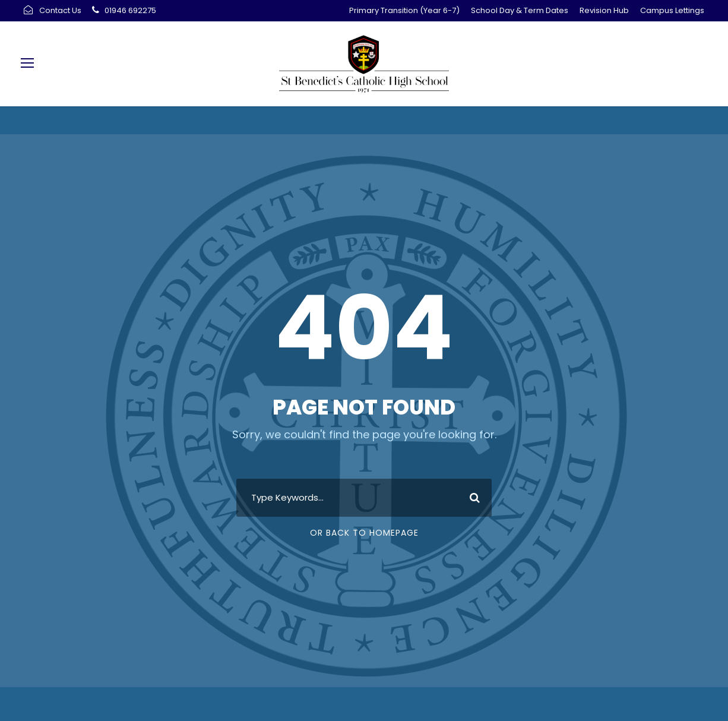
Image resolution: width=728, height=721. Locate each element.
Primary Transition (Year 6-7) (404, 10)
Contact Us (60, 10)
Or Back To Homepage (364, 533)
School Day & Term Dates (520, 10)
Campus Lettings (672, 10)
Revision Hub (604, 10)
